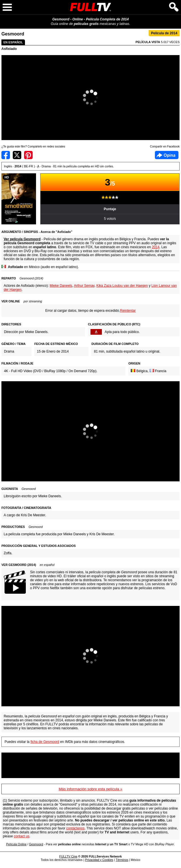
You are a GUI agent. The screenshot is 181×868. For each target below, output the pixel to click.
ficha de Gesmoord (45, 742)
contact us (22, 836)
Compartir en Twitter (17, 155)
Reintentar (128, 311)
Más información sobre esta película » (90, 789)
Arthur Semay (84, 286)
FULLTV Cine (68, 856)
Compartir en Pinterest (28, 155)
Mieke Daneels (61, 286)
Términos (122, 860)
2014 (156, 247)
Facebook (167, 155)
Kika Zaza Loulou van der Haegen (122, 286)
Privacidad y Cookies (99, 860)
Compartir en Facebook (6, 155)
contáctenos (75, 828)
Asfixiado (9, 49)
